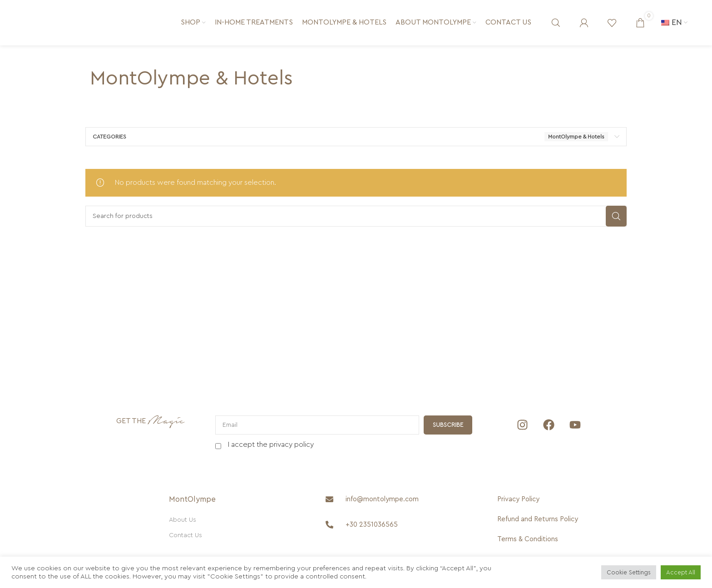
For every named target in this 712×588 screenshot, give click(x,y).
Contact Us (185, 535)
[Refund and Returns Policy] (545, 519)
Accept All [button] (681, 572)
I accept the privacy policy (271, 445)
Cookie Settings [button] (629, 572)
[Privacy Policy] (545, 499)
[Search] (556, 23)
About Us (183, 520)
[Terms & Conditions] (545, 539)
